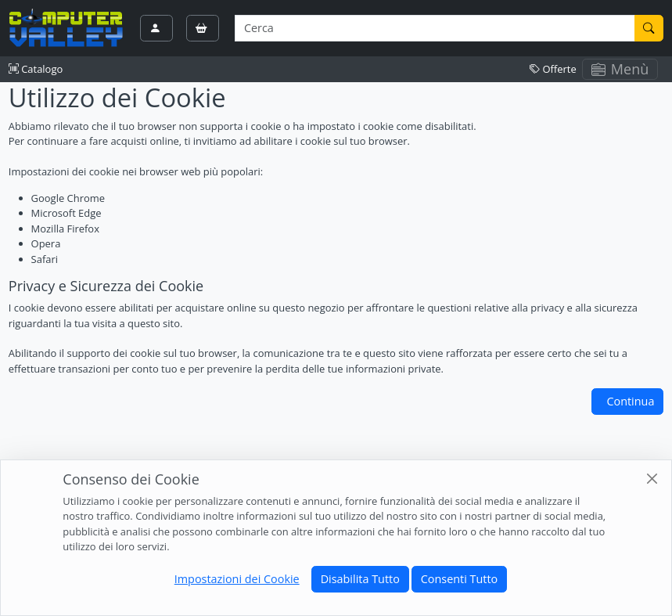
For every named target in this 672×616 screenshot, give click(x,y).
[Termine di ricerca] (435, 28)
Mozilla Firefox (65, 229)
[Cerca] (649, 28)
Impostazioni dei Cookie (237, 579)
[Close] (652, 479)
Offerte (553, 69)
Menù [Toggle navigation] (620, 69)
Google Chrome (68, 198)
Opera (46, 243)
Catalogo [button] (36, 69)
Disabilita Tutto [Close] (360, 579)
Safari (45, 259)
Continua (630, 401)
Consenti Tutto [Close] (459, 579)
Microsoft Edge (66, 213)
